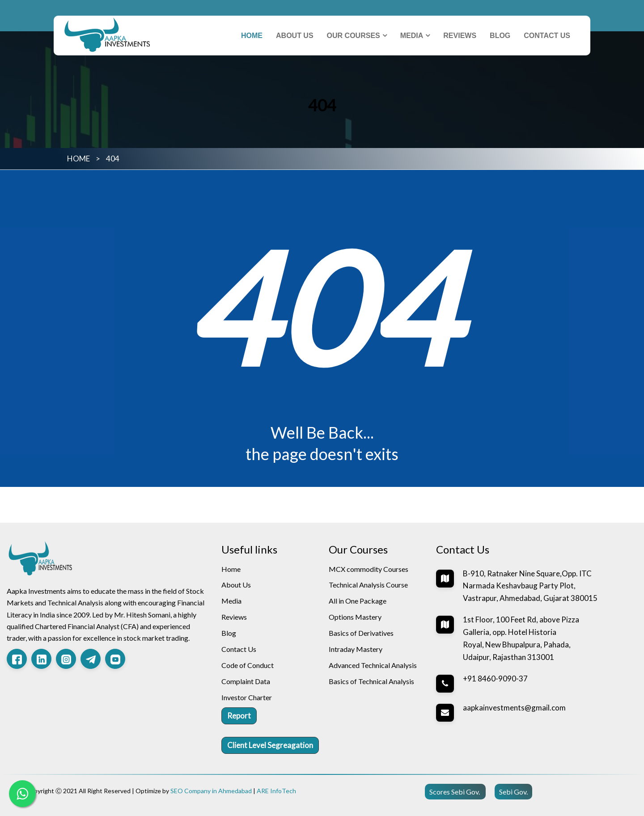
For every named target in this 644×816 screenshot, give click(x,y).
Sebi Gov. (513, 792)
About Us (295, 36)
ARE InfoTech (276, 791)
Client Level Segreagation (270, 745)
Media (412, 36)
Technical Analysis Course (368, 585)
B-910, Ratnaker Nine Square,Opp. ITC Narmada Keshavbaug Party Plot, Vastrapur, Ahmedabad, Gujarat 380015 (530, 586)
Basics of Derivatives (361, 633)
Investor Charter (247, 697)
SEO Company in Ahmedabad (211, 791)
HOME (78, 159)
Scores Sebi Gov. (455, 792)
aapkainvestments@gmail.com (514, 708)
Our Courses (354, 36)
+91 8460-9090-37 (495, 679)
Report (239, 716)
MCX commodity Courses (369, 569)
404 (113, 159)
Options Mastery (355, 617)
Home (252, 36)
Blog (500, 36)
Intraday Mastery (356, 649)
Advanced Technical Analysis (373, 665)
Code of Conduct (248, 665)
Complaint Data (246, 681)
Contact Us (547, 36)
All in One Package (358, 601)
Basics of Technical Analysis (371, 681)
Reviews (460, 36)
